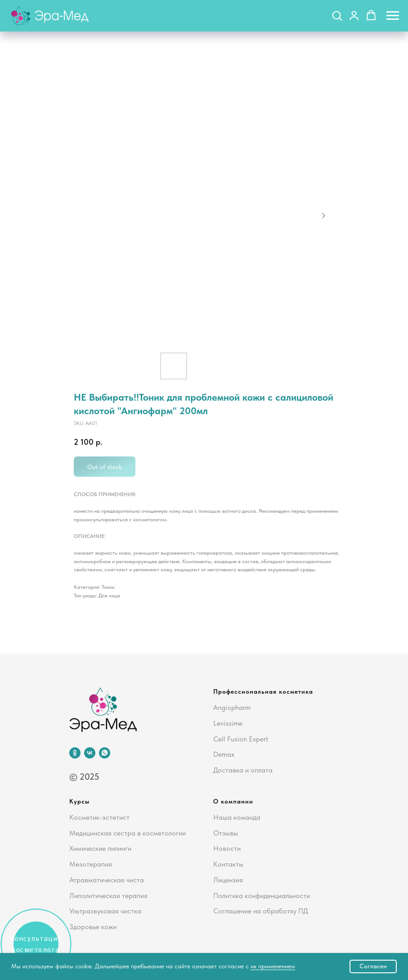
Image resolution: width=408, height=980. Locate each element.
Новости (227, 848)
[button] (337, 15)
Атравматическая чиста (107, 880)
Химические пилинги (100, 848)
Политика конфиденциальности (262, 896)
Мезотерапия (91, 864)
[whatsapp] (105, 753)
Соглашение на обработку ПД (261, 911)
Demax (224, 754)
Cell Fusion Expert (241, 739)
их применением (273, 966)
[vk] (90, 753)
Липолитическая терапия (108, 896)
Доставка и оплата (243, 770)
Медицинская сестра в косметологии (128, 833)
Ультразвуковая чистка (105, 911)
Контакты (228, 864)
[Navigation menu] (393, 16)
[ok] (75, 753)
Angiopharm (232, 707)
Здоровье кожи (93, 927)
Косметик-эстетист (99, 817)
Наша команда (237, 817)
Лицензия (228, 880)
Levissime (228, 723)
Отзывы (226, 833)
